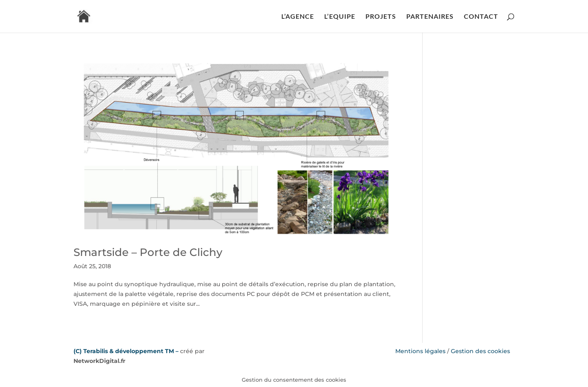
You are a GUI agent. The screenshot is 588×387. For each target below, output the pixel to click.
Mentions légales (420, 351)
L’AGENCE (298, 17)
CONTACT (481, 17)
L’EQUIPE (340, 17)
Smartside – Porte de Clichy (148, 252)
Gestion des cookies (480, 351)
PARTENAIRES (430, 17)
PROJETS (381, 17)
